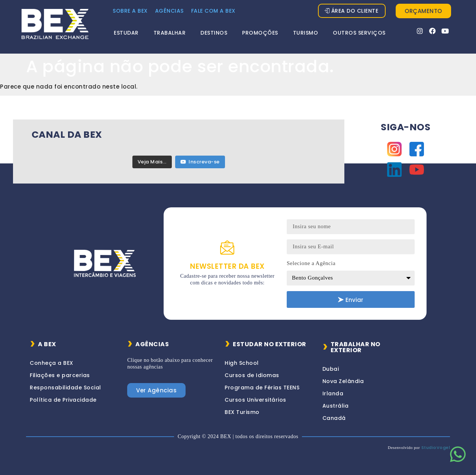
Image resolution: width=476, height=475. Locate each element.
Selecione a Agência (311, 263)
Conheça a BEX (52, 363)
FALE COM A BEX (213, 11)
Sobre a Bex (130, 11)
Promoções (260, 33)
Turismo (306, 33)
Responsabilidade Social (65, 388)
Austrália (336, 406)
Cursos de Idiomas (252, 375)
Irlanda (333, 393)
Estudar (126, 33)
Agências (169, 11)
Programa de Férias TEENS (262, 388)
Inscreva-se (200, 162)
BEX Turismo (242, 412)
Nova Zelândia (343, 381)
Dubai (331, 369)
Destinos (214, 33)
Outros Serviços (359, 33)
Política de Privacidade (63, 400)
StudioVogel (436, 447)
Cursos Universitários (255, 400)
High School (242, 363)
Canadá (334, 418)
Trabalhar (170, 33)
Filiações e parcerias (60, 375)
